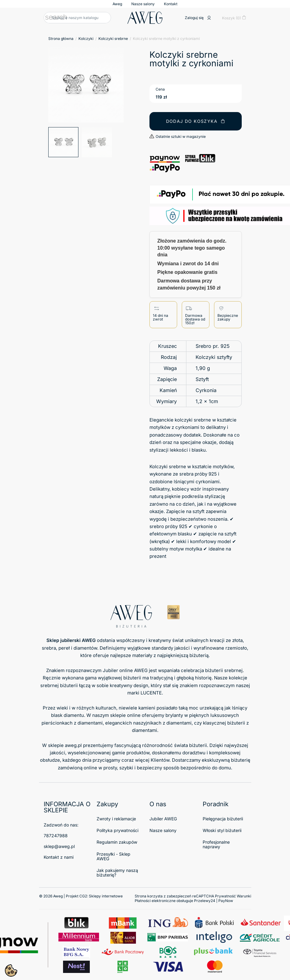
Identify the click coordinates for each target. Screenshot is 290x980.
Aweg (117, 4)
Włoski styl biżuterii (222, 830)
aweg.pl (73, 745)
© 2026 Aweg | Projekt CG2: (81, 896)
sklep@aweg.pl (59, 846)
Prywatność (225, 896)
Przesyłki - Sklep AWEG (113, 856)
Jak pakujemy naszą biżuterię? (117, 873)
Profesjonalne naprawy (216, 844)
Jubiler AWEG (163, 819)
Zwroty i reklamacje (116, 819)
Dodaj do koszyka (196, 121)
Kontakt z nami (59, 857)
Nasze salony (143, 4)
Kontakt (171, 4)
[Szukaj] (77, 18)
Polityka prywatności (117, 830)
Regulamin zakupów (117, 842)
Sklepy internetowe (106, 896)
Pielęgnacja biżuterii (223, 819)
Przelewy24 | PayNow (214, 901)
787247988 (56, 836)
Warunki (244, 896)
